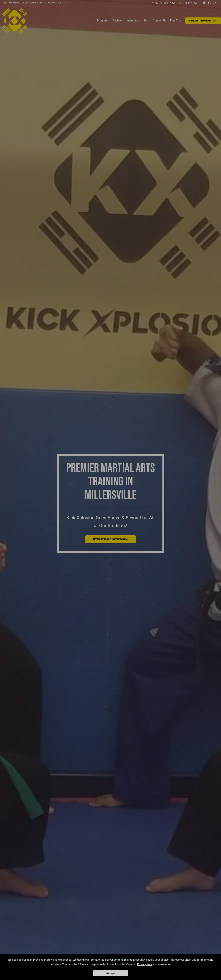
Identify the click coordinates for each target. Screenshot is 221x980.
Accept (110, 973)
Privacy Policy (146, 964)
